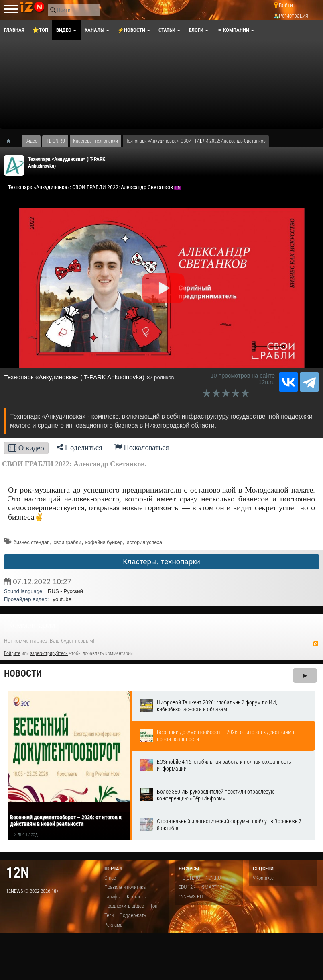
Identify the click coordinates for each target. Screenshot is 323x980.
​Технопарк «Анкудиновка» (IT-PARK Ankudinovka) (74, 377)
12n (18, 873)
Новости (23, 674)
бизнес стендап (32, 542)
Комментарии (31, 625)
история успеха (144, 542)
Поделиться (79, 447)
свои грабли (68, 542)
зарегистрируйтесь (49, 653)
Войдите (12, 653)
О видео (26, 448)
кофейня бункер (104, 542)
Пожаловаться (142, 447)
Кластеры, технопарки (161, 562)
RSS (316, 644)
